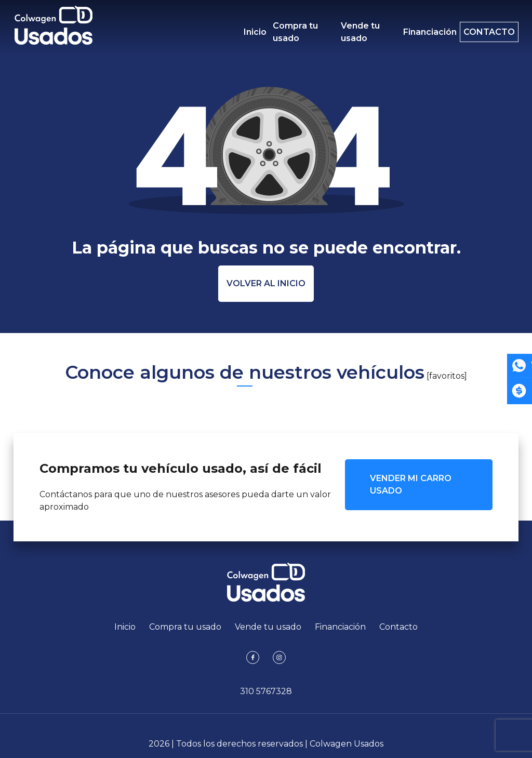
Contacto (483, 32)
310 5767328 (266, 691)
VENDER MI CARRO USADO (411, 484)
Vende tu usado (355, 32)
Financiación (418, 32)
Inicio (255, 32)
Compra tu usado (295, 32)
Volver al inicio (266, 283)
